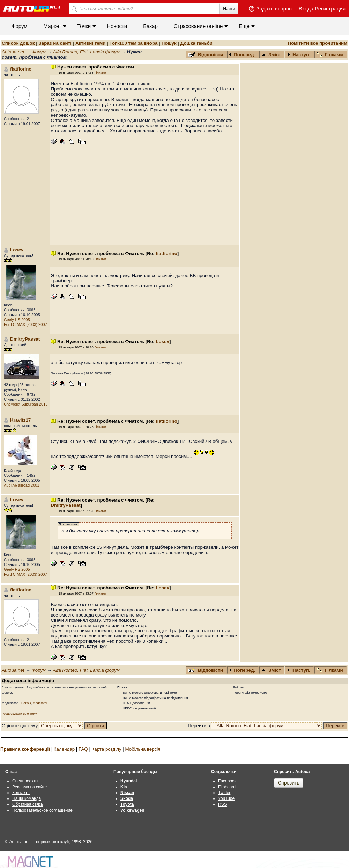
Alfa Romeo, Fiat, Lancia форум (86, 52)
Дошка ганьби (196, 43)
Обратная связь (28, 804)
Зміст (271, 55)
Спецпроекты (25, 781)
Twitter (224, 793)
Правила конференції (25, 749)
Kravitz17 (20, 420)
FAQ (83, 749)
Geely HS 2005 (17, 320)
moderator (40, 703)
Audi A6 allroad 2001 (22, 485)
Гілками (330, 55)
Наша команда (27, 798)
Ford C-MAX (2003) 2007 (25, 324)
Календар (64, 749)
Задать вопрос (274, 9)
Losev (17, 250)
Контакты (21, 793)
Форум (20, 26)
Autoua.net (13, 52)
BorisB (26, 703)
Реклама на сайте (30, 787)
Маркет (53, 26)
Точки (84, 26)
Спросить (289, 783)
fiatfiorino (21, 69)
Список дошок (18, 43)
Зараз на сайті (55, 43)
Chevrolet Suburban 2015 (26, 404)
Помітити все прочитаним (317, 43)
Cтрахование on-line (198, 26)
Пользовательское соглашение (42, 810)
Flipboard (227, 787)
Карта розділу (107, 749)
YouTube (226, 798)
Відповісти (206, 55)
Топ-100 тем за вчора (134, 43)
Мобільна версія (143, 749)
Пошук (169, 43)
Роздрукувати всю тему (19, 714)
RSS (222, 804)
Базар (150, 26)
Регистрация (330, 9)
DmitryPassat (25, 339)
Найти (229, 9)
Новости (117, 26)
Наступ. (299, 55)
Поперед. (242, 55)
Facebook (227, 781)
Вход (305, 9)
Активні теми (90, 43)
